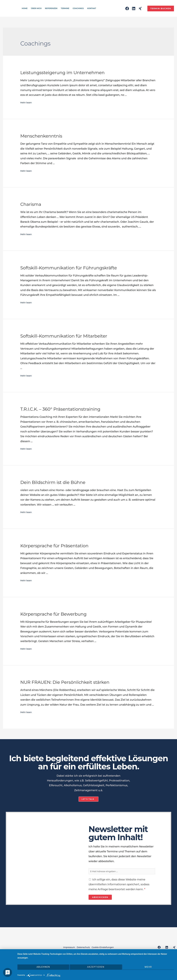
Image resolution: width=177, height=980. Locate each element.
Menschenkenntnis (41, 136)
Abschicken (100, 899)
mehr (151, 970)
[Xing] (140, 9)
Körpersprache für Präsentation (54, 546)
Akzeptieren (96, 970)
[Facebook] (127, 9)
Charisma (31, 204)
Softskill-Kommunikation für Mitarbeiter (64, 336)
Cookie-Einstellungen (108, 949)
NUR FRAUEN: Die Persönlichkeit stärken (65, 682)
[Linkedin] (134, 9)
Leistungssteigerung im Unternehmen (62, 73)
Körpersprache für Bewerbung (53, 614)
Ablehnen (41, 970)
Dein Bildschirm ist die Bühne (53, 482)
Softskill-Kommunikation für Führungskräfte (69, 268)
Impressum (64, 949)
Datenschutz (83, 949)
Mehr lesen (28, 102)
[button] (88, 799)
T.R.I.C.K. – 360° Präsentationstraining (60, 409)
